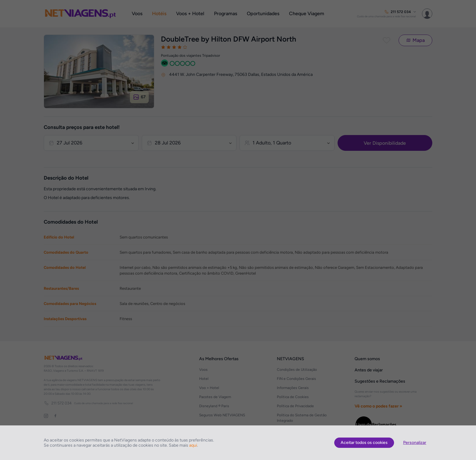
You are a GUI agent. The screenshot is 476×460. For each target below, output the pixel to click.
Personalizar (415, 443)
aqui (193, 445)
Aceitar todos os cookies (364, 443)
